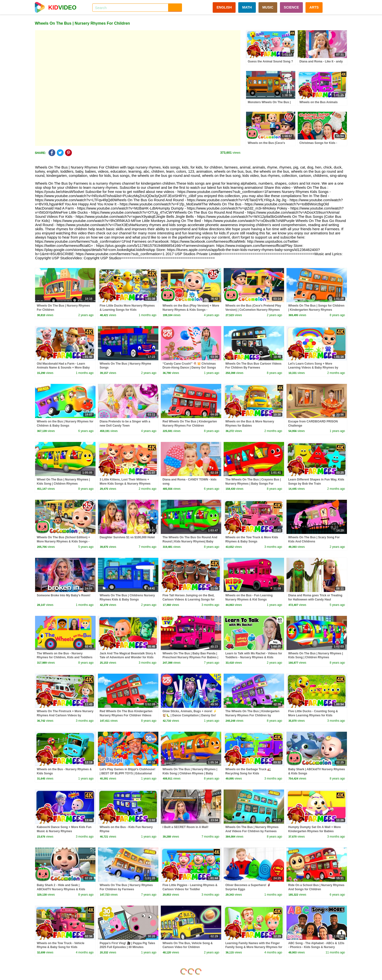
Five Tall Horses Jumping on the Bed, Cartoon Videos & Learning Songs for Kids (189, 600)
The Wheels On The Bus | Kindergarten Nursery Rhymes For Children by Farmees (252, 715)
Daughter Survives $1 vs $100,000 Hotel (127, 537)
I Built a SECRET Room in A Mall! (185, 827)
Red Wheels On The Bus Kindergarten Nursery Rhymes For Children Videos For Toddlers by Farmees (126, 715)
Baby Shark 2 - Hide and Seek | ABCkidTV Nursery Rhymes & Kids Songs (61, 889)
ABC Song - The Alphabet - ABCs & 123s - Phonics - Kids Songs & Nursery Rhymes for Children (316, 947)
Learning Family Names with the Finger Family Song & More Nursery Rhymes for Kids (254, 947)
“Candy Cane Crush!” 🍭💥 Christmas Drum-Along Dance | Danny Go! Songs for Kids (189, 368)
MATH (247, 7)
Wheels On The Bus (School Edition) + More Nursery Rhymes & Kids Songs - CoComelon (63, 541)
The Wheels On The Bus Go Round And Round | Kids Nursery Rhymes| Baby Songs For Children (190, 541)
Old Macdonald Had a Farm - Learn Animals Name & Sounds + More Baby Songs (63, 368)
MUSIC (268, 7)
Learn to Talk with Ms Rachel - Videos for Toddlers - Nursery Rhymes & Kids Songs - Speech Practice (254, 658)
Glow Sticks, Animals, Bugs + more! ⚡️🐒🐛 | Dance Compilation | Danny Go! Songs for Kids (190, 715)
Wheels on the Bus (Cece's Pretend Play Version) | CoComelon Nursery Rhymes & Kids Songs (253, 310)
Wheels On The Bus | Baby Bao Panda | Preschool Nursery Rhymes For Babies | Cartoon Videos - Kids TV (190, 658)
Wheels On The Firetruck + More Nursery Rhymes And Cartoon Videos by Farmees (65, 715)
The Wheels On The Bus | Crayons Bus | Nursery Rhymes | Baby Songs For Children (253, 484)
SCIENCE (291, 7)
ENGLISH (224, 7)
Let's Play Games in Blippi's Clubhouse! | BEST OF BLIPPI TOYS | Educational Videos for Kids (127, 773)
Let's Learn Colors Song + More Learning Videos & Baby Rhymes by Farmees (313, 368)
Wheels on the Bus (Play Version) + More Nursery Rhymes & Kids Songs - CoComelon (191, 310)
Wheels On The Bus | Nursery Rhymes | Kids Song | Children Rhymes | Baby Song (190, 773)
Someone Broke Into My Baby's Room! (64, 595)
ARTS (314, 7)
